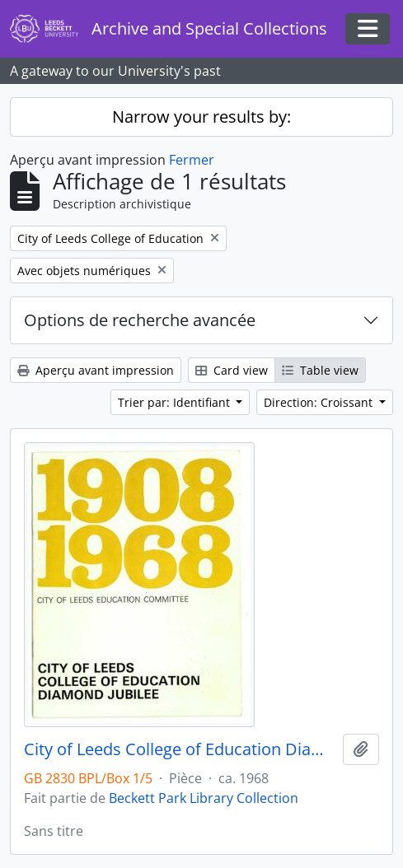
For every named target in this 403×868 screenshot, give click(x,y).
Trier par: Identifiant (176, 402)
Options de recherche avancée (140, 320)
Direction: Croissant (320, 402)
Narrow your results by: (201, 117)
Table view (320, 370)
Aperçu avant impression (96, 370)
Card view (232, 370)
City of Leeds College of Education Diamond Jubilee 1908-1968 (180, 749)
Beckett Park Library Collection (204, 798)
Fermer (192, 160)
